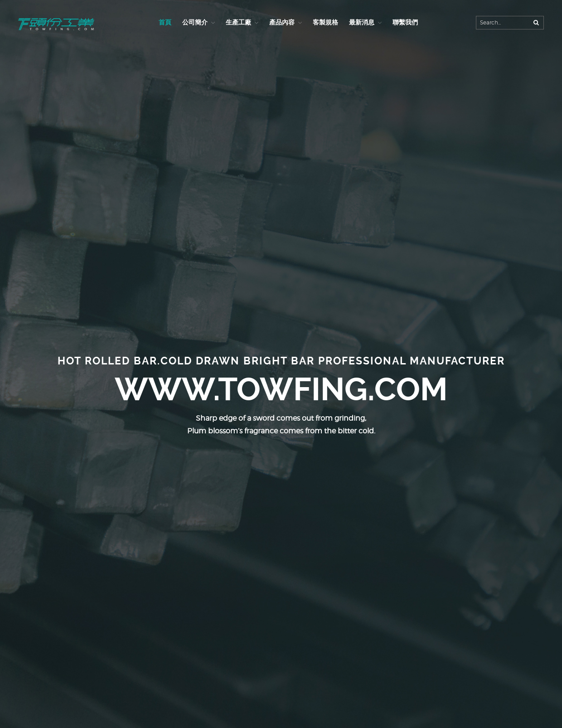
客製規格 (325, 22)
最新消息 (362, 22)
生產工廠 (238, 22)
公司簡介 (195, 22)
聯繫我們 (405, 22)
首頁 (165, 22)
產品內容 (282, 22)
